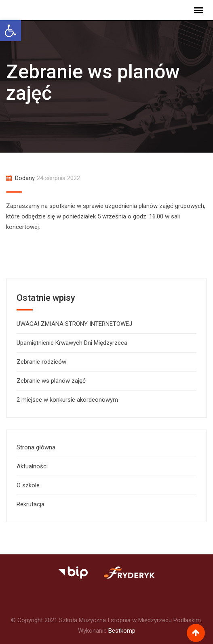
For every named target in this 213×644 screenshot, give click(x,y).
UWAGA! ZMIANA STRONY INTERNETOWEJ (74, 324)
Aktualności (32, 466)
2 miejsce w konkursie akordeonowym (67, 400)
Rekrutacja (31, 504)
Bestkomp (122, 631)
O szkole (28, 485)
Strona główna (36, 447)
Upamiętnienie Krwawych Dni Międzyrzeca (72, 343)
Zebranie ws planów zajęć (51, 381)
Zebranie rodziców (41, 362)
